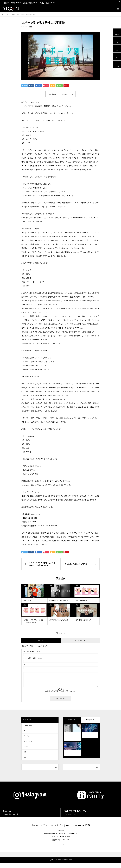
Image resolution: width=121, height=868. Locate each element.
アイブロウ (27, 738)
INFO (25, 732)
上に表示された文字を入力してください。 (61, 691)
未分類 (26, 750)
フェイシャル (28, 744)
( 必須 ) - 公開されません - (33, 658)
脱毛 (31, 27)
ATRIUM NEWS (28, 726)
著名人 (26, 762)
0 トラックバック (80, 641)
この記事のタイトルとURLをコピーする (60, 94)
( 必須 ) (32, 652)
